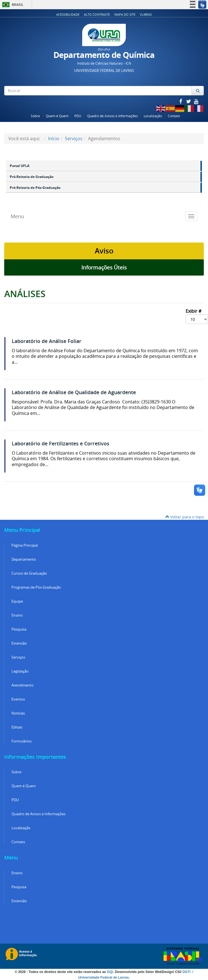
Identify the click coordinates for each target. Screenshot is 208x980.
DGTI (187, 972)
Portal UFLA (20, 166)
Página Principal (25, 545)
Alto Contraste (97, 14)
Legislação (20, 671)
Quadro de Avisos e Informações (113, 116)
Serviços (74, 138)
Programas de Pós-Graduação (36, 587)
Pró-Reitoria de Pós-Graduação (35, 188)
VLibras (146, 14)
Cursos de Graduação (29, 573)
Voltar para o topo (185, 517)
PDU (78, 116)
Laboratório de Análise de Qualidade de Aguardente (74, 392)
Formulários (22, 741)
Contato (174, 116)
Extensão (19, 643)
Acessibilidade (68, 14)
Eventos (18, 699)
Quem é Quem (57, 116)
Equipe (17, 601)
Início (54, 138)
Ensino (17, 615)
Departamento (24, 559)
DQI (110, 972)
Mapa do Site (125, 14)
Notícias (18, 713)
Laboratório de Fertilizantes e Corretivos (61, 444)
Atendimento (23, 685)
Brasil (12, 5)
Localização (153, 116)
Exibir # (197, 316)
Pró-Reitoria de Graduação (32, 177)
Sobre (35, 116)
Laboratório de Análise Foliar (47, 341)
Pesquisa (19, 629)
